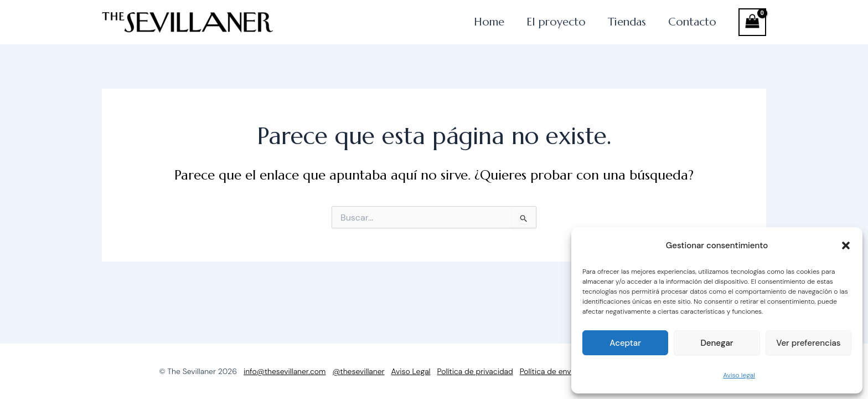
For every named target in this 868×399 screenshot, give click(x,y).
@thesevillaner (358, 371)
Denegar (717, 343)
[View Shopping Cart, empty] (752, 28)
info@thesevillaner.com (285, 371)
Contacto (686, 28)
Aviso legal (739, 375)
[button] (846, 245)
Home (444, 28)
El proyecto (523, 28)
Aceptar (625, 343)
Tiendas (608, 28)
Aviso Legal (411, 371)
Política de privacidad (475, 371)
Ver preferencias (808, 343)
